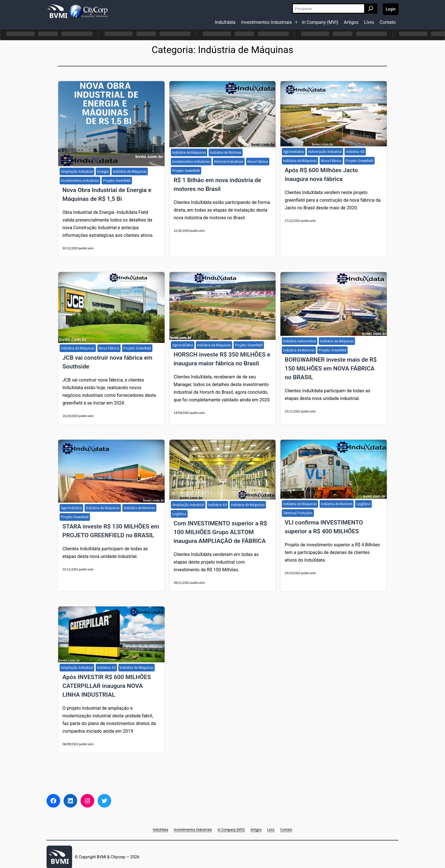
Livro (369, 22)
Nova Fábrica (258, 162)
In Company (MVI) (320, 22)
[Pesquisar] (371, 9)
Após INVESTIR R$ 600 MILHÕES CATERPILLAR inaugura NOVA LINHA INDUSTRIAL (107, 686)
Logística (179, 514)
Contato (388, 22)
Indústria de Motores (226, 152)
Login (391, 9)
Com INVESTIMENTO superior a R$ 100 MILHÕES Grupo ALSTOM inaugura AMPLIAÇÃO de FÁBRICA (220, 532)
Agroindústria (294, 152)
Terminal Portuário (298, 513)
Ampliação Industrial (77, 171)
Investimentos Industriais (266, 22)
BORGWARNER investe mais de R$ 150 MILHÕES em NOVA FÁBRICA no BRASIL (331, 368)
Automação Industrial (325, 152)
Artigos (351, 22)
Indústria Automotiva (300, 341)
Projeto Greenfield (117, 181)
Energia (103, 171)
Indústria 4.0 (355, 152)
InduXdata (225, 22)
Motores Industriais (229, 162)
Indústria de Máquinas (130, 171)
